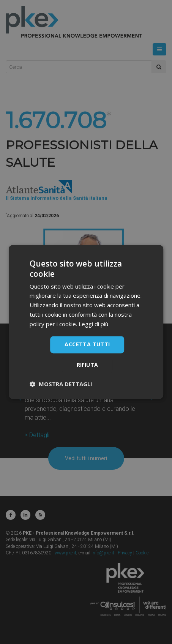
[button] (61, 384)
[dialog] (86, 322)
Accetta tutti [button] (87, 345)
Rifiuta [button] (88, 365)
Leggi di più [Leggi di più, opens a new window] (93, 324)
